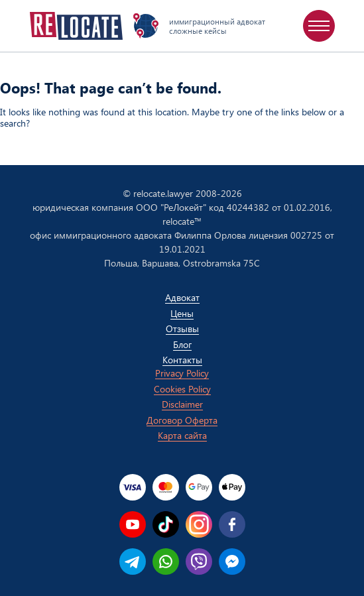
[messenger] (232, 562)
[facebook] (232, 524)
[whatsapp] (166, 562)
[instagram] (199, 524)
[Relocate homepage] (76, 26)
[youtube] (133, 524)
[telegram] (133, 562)
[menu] (319, 26)
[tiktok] (166, 524)
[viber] (199, 562)
